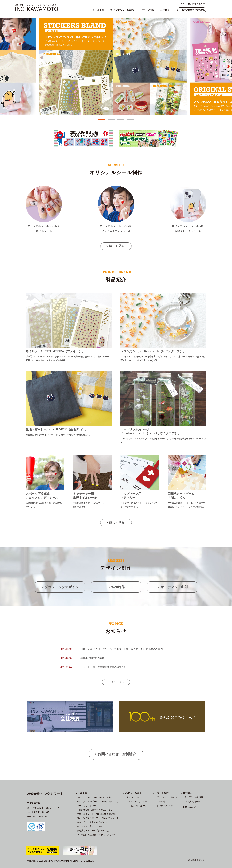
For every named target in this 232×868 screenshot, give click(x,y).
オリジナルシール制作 (122, 10)
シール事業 (98, 10)
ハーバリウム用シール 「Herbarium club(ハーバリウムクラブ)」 (96, 808)
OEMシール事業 (133, 793)
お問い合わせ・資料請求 (193, 10)
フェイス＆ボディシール (138, 801)
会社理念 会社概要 (194, 797)
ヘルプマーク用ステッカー (90, 826)
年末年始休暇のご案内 (92, 658)
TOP (183, 4)
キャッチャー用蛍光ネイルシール (93, 822)
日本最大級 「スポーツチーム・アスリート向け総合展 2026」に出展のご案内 (122, 649)
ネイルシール (133, 797)
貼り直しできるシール (137, 806)
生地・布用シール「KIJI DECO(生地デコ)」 (97, 814)
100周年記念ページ (193, 801)
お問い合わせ (190, 807)
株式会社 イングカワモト (45, 794)
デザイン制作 (147, 10)
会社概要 (165, 10)
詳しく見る (117, 246)
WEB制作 (161, 801)
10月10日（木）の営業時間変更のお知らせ (103, 667)
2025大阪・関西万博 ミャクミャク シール (97, 835)
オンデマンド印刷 (165, 806)
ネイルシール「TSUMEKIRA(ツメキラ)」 (96, 797)
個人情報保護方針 (196, 4)
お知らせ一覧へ (117, 682)
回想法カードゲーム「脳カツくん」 (94, 831)
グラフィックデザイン (167, 797)
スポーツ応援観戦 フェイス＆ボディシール (98, 818)
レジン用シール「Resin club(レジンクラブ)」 (98, 801)
